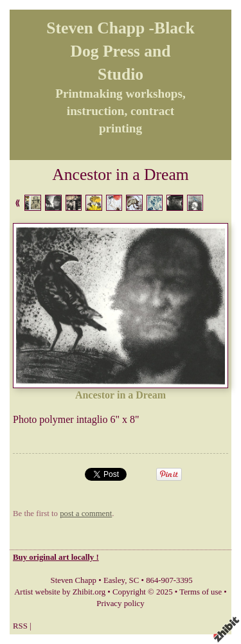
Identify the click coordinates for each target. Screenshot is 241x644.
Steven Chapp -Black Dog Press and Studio (120, 51)
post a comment (86, 514)
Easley (114, 580)
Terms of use (201, 592)
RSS (20, 626)
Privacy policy (120, 604)
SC (134, 580)
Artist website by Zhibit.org (60, 592)
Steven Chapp (74, 580)
